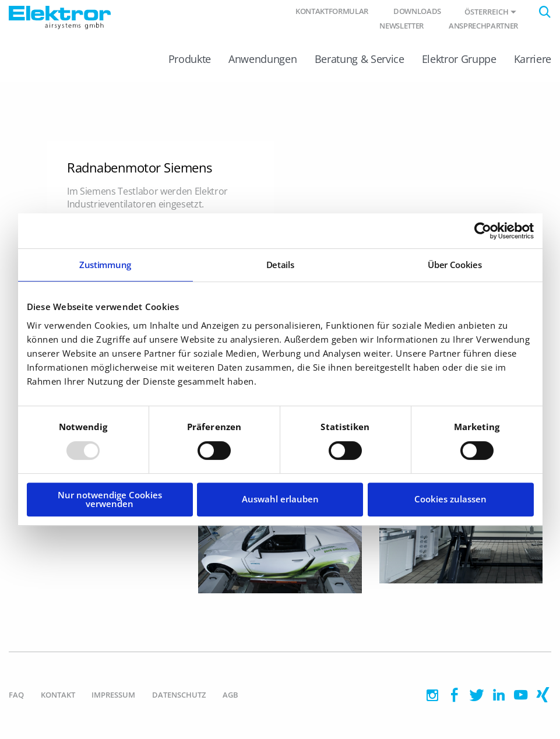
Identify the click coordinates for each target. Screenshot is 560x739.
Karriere (533, 59)
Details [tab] (280, 265)
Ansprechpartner (483, 26)
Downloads (417, 11)
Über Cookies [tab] (455, 265)
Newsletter (401, 26)
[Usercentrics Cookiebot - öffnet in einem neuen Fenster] (483, 231)
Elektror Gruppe (459, 59)
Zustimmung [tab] (105, 265)
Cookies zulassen (450, 499)
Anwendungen (263, 59)
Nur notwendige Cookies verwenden (110, 499)
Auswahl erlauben (280, 499)
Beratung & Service (360, 59)
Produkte (190, 59)
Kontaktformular (332, 11)
